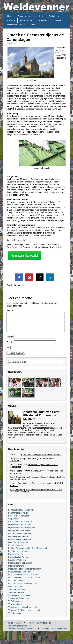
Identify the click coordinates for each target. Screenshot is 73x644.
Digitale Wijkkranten (16, 25)
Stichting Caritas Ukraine (19, 599)
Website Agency (43, 640)
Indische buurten (16, 549)
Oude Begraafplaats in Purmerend (23, 588)
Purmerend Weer (16, 590)
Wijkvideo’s (58, 20)
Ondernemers (24, 16)
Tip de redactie (14, 627)
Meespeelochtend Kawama (20, 567)
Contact (33, 25)
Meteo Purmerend (16, 570)
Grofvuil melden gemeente (20, 543)
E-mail (10, 346)
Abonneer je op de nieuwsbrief (56, 633)
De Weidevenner (29, 638)
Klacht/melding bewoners (19, 555)
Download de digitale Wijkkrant (21, 633)
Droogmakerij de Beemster (20, 535)
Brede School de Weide (19, 520)
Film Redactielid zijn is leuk (20, 537)
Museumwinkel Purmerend (20, 576)
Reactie (11, 310)
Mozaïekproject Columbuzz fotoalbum (25, 573)
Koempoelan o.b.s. (16, 558)
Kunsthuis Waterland (17, 564)
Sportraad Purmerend (18, 593)
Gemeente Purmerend (18, 540)
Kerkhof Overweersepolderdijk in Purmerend (28, 552)
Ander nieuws (26, 20)
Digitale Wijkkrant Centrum (20, 529)
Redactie (11, 20)
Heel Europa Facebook (18, 546)
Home (10, 16)
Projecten (43, 20)
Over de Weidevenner (17, 630)
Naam (10, 341)
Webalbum (54, 16)
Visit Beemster (15, 617)
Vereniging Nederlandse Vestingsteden (25, 614)
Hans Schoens (16, 493)
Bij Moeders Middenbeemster (21, 514)
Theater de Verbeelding (18, 602)
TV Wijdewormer (16, 605)
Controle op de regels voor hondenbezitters (42, 458)
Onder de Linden (16, 585)
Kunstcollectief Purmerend (20, 561)
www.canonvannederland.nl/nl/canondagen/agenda (29, 236)
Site (8, 352)
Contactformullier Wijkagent (20, 526)
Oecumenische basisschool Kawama (24, 582)
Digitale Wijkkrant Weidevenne (22, 532)
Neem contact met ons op (40, 627)
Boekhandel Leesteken (18, 517)
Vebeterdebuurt (15, 608)
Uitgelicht (39, 16)
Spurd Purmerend (16, 596)
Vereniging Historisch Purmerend (23, 611)
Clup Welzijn (14, 523)
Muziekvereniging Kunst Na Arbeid (23, 579)
